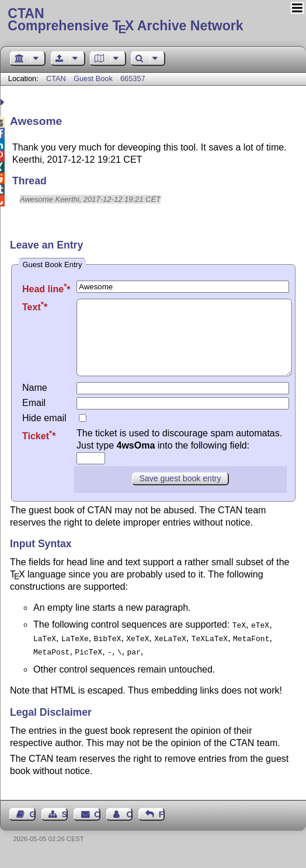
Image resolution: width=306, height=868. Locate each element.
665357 (133, 78)
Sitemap (65, 825)
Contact (97, 825)
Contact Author (129, 825)
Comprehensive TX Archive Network (153, 20)
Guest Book (93, 78)
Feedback (162, 825)
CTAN (56, 78)
